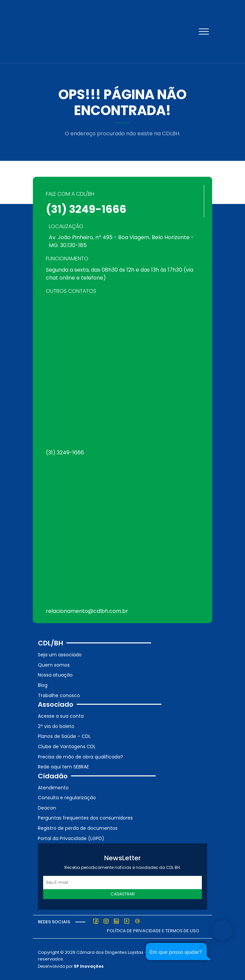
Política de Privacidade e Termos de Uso (153, 931)
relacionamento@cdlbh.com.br (87, 611)
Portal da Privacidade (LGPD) (71, 838)
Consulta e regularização (67, 798)
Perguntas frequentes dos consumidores (85, 818)
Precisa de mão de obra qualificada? (81, 757)
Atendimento (53, 788)
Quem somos (54, 665)
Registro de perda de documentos (78, 828)
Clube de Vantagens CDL (67, 747)
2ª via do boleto (56, 726)
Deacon (47, 808)
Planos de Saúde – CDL (64, 736)
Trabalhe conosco (59, 695)
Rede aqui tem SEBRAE (63, 767)
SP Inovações (89, 966)
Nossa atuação (55, 675)
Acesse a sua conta (61, 716)
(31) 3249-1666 (86, 209)
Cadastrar (123, 894)
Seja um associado (60, 655)
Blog (43, 685)
